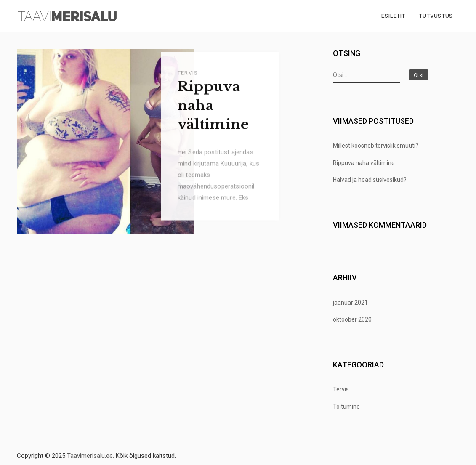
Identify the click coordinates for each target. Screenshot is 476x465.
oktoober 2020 (352, 319)
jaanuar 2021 (350, 303)
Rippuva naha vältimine (213, 108)
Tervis (188, 75)
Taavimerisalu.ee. (90, 456)
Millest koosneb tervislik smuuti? (376, 146)
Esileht (393, 16)
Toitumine (346, 407)
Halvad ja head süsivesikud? (370, 180)
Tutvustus (436, 16)
